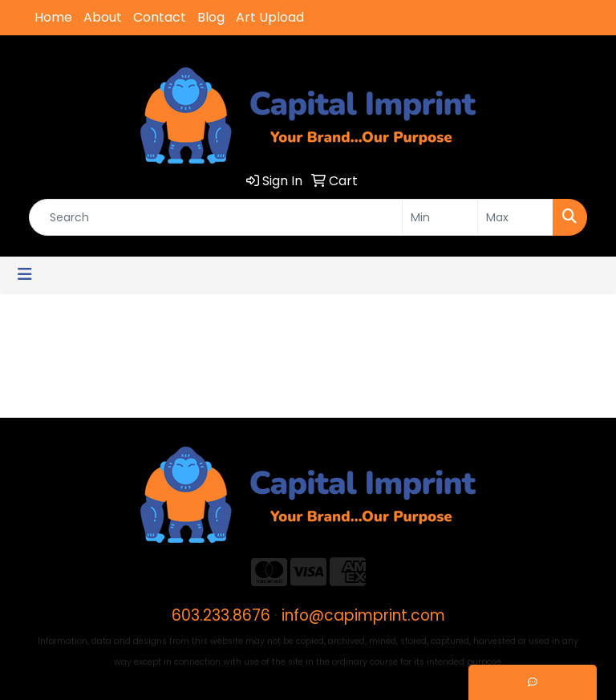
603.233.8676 (221, 615)
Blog (211, 17)
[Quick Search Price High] (515, 217)
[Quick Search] (216, 217)
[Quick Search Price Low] (440, 217)
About (103, 17)
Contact (160, 17)
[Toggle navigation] (25, 274)
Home (53, 17)
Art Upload (270, 17)
